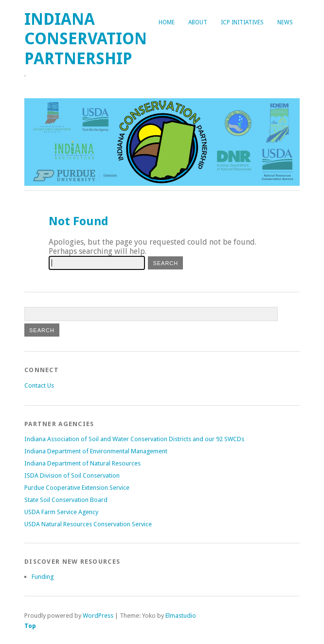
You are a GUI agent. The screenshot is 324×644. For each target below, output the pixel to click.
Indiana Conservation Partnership (86, 39)
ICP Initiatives (242, 22)
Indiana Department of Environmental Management (96, 451)
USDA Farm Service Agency (61, 512)
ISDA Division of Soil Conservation (72, 475)
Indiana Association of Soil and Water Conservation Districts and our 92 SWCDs (134, 439)
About (198, 22)
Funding (43, 577)
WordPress (98, 616)
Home (167, 22)
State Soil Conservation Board (66, 500)
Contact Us (39, 385)
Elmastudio (181, 616)
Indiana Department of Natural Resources (82, 463)
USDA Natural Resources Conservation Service (88, 524)
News (285, 22)
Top (30, 626)
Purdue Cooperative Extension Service (77, 488)
